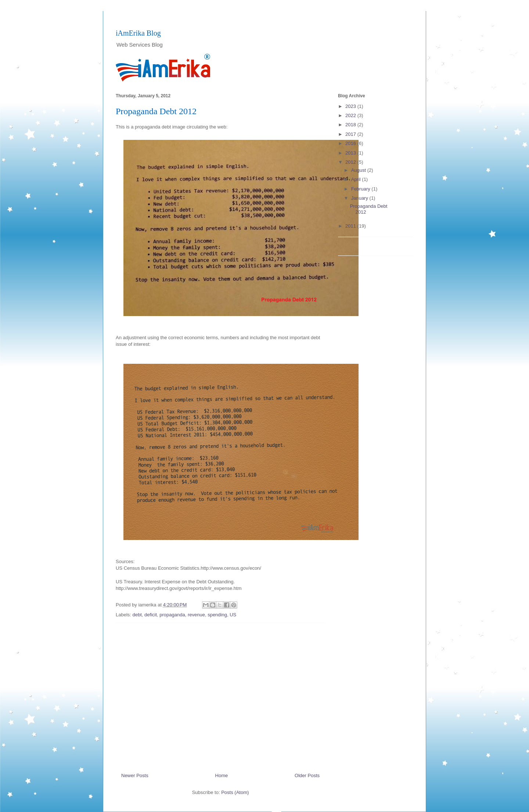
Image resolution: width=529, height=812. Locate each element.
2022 (351, 115)
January (360, 198)
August (359, 170)
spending (217, 615)
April (357, 179)
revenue (196, 615)
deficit (151, 615)
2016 (351, 143)
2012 (351, 162)
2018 (351, 125)
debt (137, 615)
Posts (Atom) (235, 792)
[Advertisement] (220, 695)
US (233, 615)
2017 (351, 134)
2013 (351, 153)
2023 (351, 106)
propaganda (172, 615)
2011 (351, 226)
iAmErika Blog (138, 33)
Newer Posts (135, 775)
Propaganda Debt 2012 (156, 111)
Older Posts (307, 775)
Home (222, 775)
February (361, 189)
